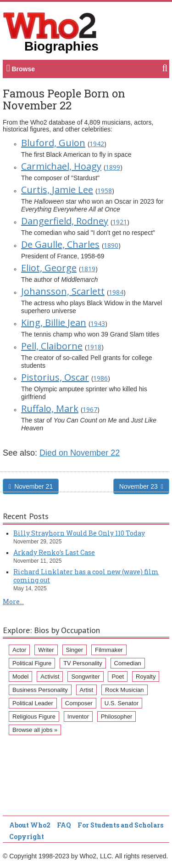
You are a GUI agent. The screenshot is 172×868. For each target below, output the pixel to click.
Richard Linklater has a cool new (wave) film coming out (86, 576)
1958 (105, 191)
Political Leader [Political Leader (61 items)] (33, 703)
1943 (98, 323)
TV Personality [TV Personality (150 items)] (83, 663)
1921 (120, 222)
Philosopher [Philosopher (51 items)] (117, 717)
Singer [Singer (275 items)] (75, 650)
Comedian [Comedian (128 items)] (128, 663)
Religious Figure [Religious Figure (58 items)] (34, 717)
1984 (116, 292)
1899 (113, 167)
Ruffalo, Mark (50, 408)
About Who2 (30, 825)
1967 (90, 409)
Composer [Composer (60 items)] (79, 703)
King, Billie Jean (54, 323)
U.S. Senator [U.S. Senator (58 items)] (122, 703)
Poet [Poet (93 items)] (118, 677)
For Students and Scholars (120, 825)
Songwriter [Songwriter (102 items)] (85, 677)
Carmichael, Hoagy (61, 166)
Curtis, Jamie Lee (57, 190)
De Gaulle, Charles (60, 244)
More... (13, 602)
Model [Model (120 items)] (20, 677)
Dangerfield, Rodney (65, 221)
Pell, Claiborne (52, 346)
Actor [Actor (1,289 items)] (19, 650)
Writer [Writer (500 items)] (46, 650)
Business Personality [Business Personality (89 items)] (40, 690)
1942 (97, 144)
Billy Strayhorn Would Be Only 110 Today (79, 533)
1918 (94, 347)
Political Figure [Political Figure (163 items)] (32, 663)
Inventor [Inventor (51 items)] (78, 717)
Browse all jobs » (35, 730)
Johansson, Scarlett (63, 291)
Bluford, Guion (53, 143)
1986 (100, 378)
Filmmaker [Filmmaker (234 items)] (109, 650)
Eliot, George (49, 268)
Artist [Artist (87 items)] (87, 690)
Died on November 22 (80, 453)
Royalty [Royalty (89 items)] (146, 677)
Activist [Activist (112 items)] (50, 677)
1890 (111, 245)
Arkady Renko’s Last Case (54, 552)
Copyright (27, 837)
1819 (88, 269)
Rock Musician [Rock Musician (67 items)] (125, 690)
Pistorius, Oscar (55, 377)
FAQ (64, 825)
